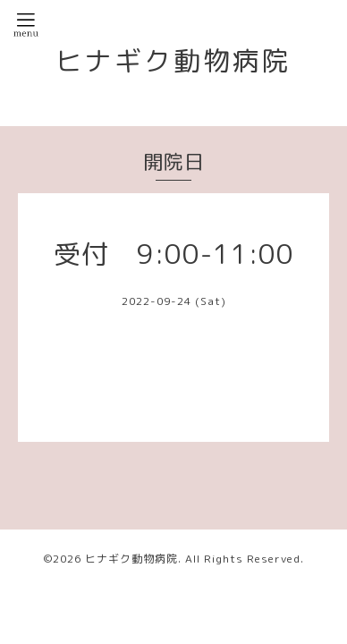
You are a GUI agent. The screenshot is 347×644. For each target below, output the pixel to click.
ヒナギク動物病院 (173, 61)
